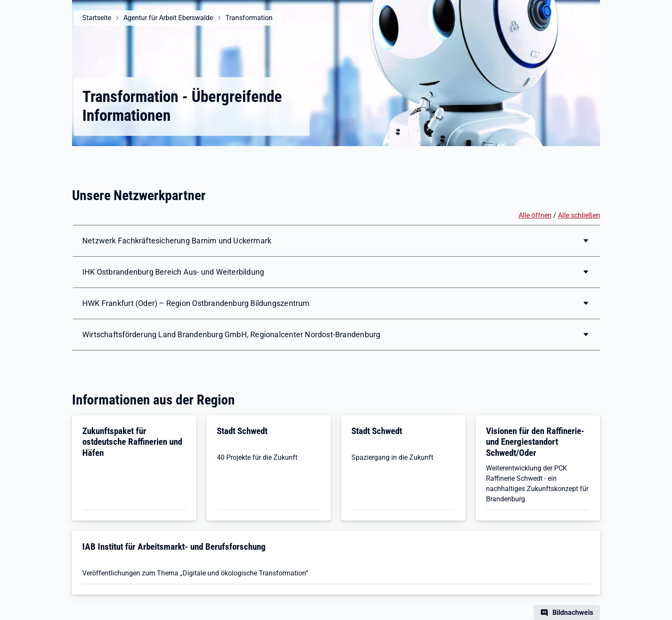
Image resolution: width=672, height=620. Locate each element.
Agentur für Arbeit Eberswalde (168, 18)
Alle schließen (579, 215)
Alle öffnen (535, 215)
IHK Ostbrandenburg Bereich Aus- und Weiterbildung (173, 272)
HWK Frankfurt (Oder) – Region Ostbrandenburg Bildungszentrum (196, 303)
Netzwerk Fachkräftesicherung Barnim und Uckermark (177, 241)
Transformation (249, 18)
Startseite (97, 18)
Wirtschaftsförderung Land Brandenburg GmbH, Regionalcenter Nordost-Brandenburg (231, 334)
